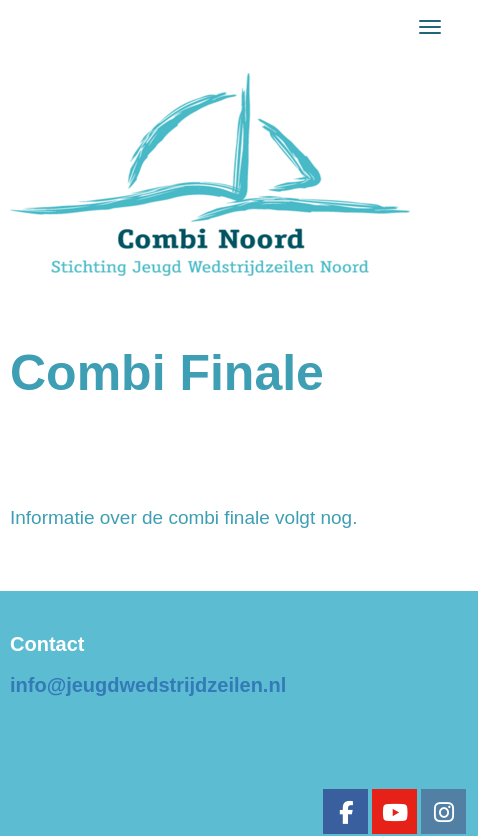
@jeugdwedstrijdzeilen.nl (148, 685)
